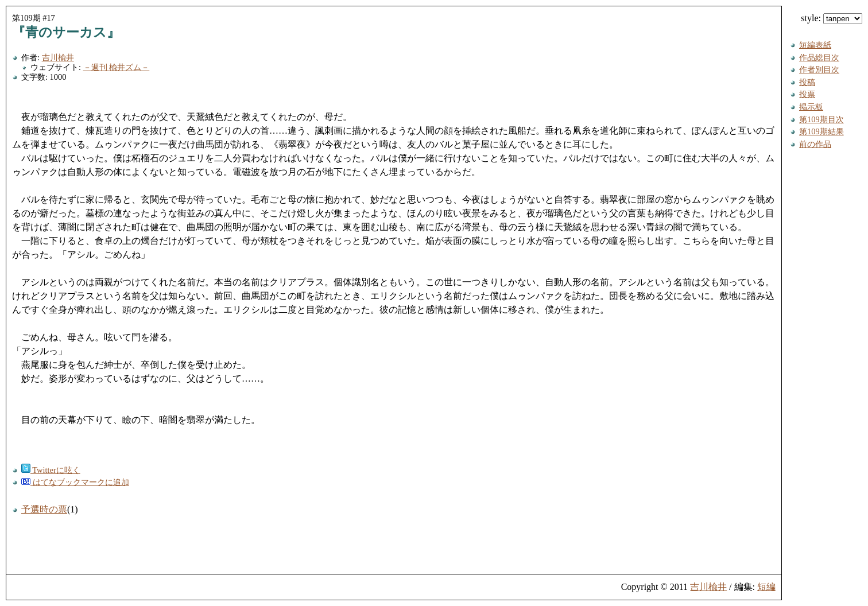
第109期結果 (821, 131)
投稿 (807, 82)
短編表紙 (815, 45)
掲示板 (811, 107)
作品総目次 (819, 57)
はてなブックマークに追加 (75, 482)
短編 (766, 587)
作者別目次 (819, 69)
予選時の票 (44, 509)
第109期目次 (821, 119)
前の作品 (815, 144)
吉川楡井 (58, 57)
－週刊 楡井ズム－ (117, 67)
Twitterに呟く (51, 470)
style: (832, 18)
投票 (807, 94)
